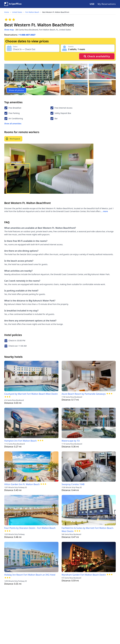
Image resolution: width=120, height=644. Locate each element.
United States (17, 12)
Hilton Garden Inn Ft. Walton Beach (22, 484)
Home (7, 12)
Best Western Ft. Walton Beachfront (56, 12)
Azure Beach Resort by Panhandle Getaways (84, 394)
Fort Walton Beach (32, 12)
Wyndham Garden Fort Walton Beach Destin (84, 575)
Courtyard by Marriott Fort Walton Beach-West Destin (31, 394)
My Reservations (107, 4)
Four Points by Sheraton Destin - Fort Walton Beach (30, 528)
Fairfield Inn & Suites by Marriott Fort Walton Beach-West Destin (88, 530)
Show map (9, 30)
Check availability (97, 56)
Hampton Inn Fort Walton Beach (20, 441)
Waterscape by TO (71, 441)
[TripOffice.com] (13, 4)
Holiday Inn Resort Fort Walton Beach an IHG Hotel (30, 575)
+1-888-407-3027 (27, 35)
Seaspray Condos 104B (73, 484)
